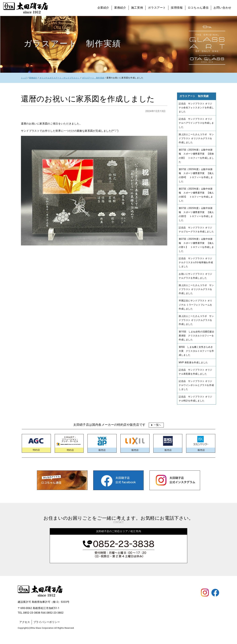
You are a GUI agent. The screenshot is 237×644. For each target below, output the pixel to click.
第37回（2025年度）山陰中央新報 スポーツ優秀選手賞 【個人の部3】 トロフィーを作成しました (196, 197)
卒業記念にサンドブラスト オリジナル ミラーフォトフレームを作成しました (196, 309)
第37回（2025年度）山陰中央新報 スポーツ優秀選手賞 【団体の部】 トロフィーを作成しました (196, 157)
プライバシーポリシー (47, 629)
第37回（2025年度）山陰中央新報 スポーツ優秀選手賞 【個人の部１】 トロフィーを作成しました (196, 248)
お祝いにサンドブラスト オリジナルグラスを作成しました (196, 280)
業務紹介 (120, 8)
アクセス (25, 629)
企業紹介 (103, 8)
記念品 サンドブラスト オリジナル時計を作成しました (196, 405)
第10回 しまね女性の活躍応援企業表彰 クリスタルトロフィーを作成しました (196, 341)
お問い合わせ (222, 8)
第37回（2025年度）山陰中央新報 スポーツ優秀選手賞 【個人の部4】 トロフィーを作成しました (196, 177)
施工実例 (137, 8)
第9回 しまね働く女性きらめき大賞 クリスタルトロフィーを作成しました (196, 357)
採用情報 (177, 8)
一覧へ (157, 432)
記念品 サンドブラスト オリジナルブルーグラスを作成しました (196, 233)
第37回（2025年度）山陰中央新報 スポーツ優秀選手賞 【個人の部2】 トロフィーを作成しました (196, 217)
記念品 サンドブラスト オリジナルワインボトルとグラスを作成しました (196, 392)
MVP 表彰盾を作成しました (193, 368)
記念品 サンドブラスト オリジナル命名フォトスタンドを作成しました (196, 108)
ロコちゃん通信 (198, 8)
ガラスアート (157, 8)
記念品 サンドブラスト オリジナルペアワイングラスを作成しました (196, 123)
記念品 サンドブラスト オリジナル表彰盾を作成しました (196, 378)
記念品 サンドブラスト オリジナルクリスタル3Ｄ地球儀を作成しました (196, 266)
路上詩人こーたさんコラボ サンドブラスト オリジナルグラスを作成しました (196, 139)
